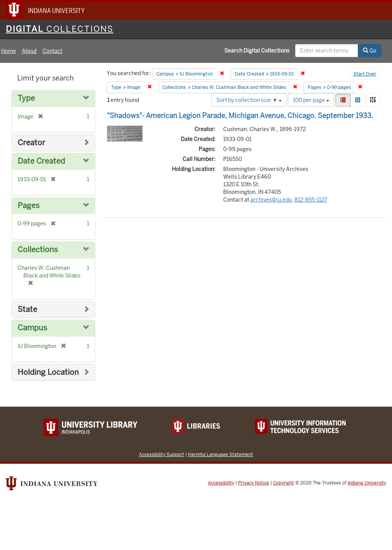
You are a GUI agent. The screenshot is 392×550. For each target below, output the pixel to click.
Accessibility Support (162, 454)
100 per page (311, 100)
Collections (38, 250)
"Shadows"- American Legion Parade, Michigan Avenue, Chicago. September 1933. (240, 116)
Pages (29, 206)
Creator (31, 143)
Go (370, 51)
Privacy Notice (254, 483)
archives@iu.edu (271, 200)
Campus (32, 328)
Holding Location (48, 372)
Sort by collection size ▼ (249, 100)
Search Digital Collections (257, 51)
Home (9, 51)
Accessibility (221, 483)
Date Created (41, 161)
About (29, 51)
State (27, 309)
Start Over (365, 74)
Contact (52, 51)
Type (26, 98)
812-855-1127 (311, 200)
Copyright (283, 483)
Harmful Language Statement (220, 454)
